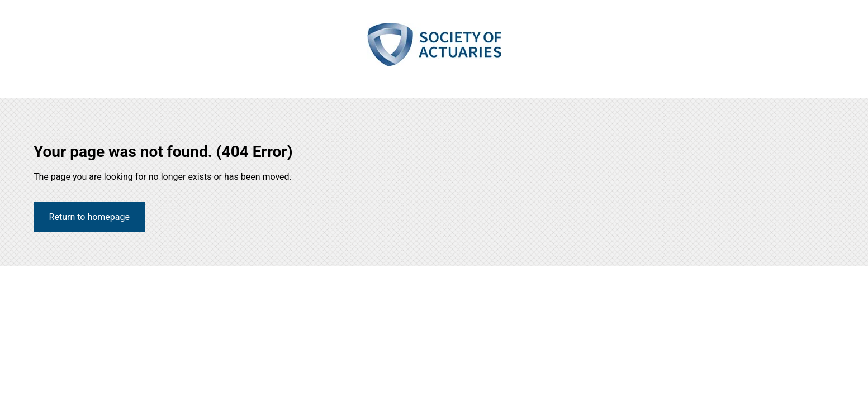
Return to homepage (89, 217)
